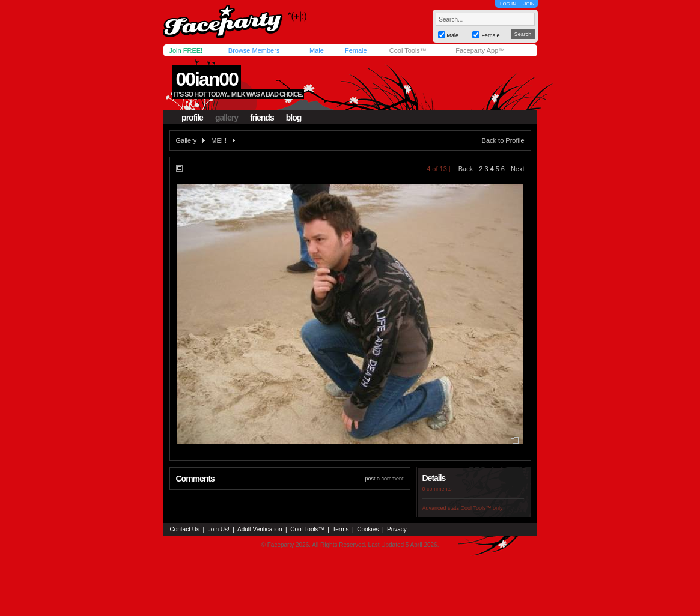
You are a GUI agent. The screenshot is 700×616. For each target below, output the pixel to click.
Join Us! (219, 529)
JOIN (529, 4)
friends (262, 118)
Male (317, 50)
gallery (227, 118)
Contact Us (185, 529)
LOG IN (508, 4)
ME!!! (219, 140)
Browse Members (254, 50)
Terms (340, 529)
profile (192, 118)
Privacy (397, 529)
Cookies (368, 529)
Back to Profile (503, 140)
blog (294, 118)
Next (518, 169)
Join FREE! (186, 50)
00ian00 (206, 79)
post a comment (384, 479)
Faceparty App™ (480, 50)
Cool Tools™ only (482, 508)
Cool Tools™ (408, 50)
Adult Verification (260, 529)
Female (356, 50)
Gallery (187, 140)
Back (466, 169)
